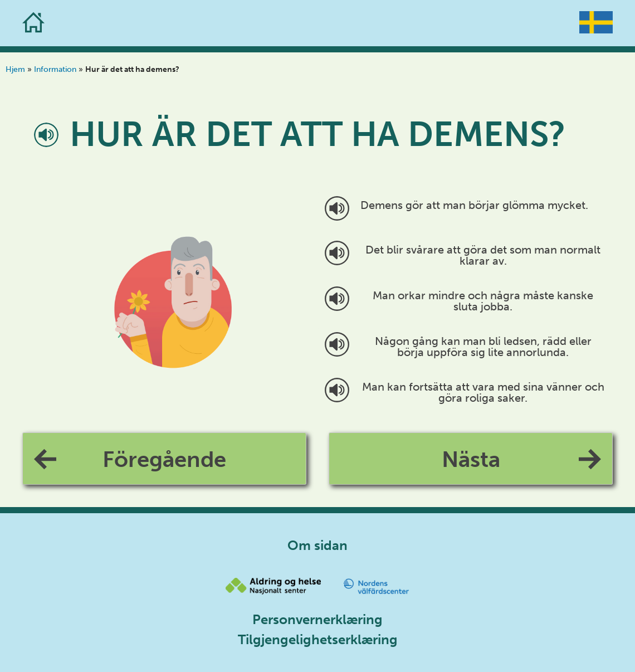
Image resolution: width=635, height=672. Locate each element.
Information (55, 69)
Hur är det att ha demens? (317, 134)
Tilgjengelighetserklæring (318, 639)
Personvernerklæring (317, 619)
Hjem (15, 69)
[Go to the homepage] (33, 23)
